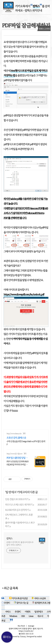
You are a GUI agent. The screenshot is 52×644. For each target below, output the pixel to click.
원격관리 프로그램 (41, 603)
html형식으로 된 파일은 (22, 71)
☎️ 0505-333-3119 (26, 634)
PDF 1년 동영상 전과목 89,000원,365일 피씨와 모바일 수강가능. (17, 463)
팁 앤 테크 (11, 492)
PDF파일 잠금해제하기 (26, 25)
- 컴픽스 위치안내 (33, 10)
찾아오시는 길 (21, 603)
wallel (39, 637)
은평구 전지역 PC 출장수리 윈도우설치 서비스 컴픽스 (20, 544)
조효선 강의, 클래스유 (16, 438)
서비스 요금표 (39, 598)
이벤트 (28, 612)
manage (31, 626)
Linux (31, 616)
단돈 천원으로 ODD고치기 (17, 499)
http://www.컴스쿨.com (14, 454)
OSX (23, 616)
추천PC (6, 603)
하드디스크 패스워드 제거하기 (19, 505)
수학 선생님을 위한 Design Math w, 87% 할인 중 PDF (26, 443)
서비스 (8, 612)
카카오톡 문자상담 (19, 598)
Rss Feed (21, 626)
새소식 (40, 616)
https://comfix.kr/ (26, 631)
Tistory (23, 637)
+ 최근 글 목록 (10, 588)
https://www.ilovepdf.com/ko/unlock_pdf (24, 294)
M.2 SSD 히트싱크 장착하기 (17, 510)
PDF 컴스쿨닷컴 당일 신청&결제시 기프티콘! (17, 458)
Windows (13, 616)
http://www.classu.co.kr (14, 434)
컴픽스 (9, 538)
